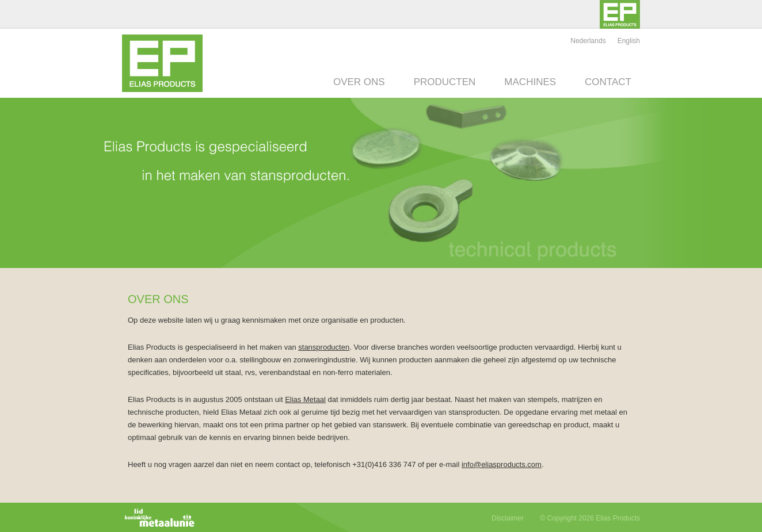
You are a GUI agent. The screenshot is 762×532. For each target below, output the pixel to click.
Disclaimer (508, 518)
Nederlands (588, 41)
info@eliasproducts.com (502, 464)
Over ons (359, 82)
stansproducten (324, 347)
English (629, 41)
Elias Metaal (305, 399)
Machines (530, 82)
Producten (445, 82)
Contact (608, 82)
